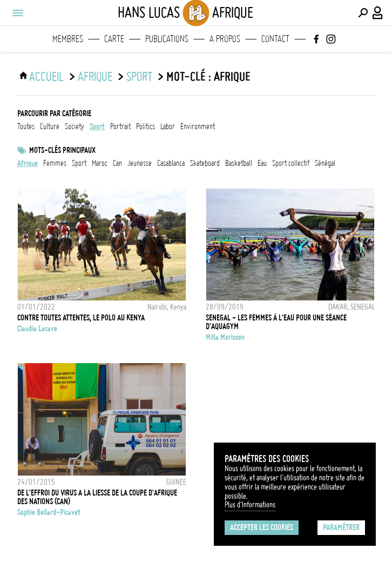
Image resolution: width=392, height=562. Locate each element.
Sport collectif (291, 163)
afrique (28, 163)
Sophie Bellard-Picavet (49, 512)
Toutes (26, 126)
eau (262, 163)
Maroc (100, 163)
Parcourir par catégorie (54, 113)
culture (50, 126)
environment (198, 126)
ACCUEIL (46, 77)
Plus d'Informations (250, 505)
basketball (239, 163)
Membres (68, 39)
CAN (117, 163)
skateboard (205, 163)
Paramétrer (341, 527)
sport (139, 77)
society (75, 126)
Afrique (95, 77)
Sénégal (325, 163)
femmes (55, 163)
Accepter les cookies (262, 527)
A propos (225, 39)
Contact (275, 39)
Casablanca (171, 163)
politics (146, 126)
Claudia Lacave (37, 329)
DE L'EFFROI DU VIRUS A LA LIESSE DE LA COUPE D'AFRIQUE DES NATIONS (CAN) (97, 497)
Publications (167, 39)
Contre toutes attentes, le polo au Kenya (81, 318)
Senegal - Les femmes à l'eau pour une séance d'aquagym (276, 322)
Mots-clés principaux (62, 150)
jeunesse (140, 163)
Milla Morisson (225, 337)
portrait (120, 126)
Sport (79, 163)
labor (168, 126)
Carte (114, 39)
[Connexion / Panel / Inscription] (378, 13)
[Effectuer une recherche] (363, 13)
